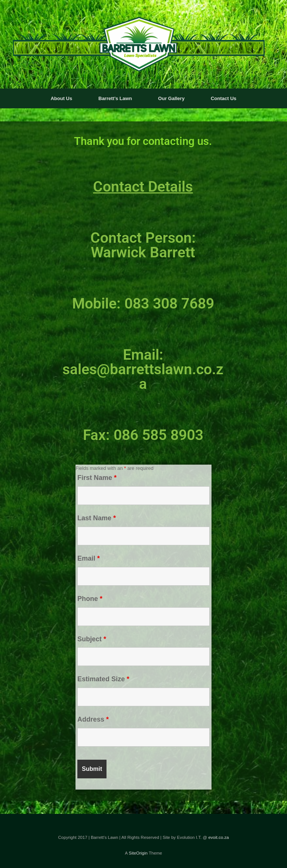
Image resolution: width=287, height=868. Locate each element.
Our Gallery (171, 98)
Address (93, 719)
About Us (61, 98)
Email (89, 558)
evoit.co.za (218, 837)
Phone (90, 599)
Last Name (97, 518)
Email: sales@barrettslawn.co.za (143, 369)
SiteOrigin (138, 853)
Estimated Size (103, 679)
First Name (97, 478)
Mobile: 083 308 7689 (143, 304)
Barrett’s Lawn (115, 98)
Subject (92, 639)
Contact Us (224, 98)
